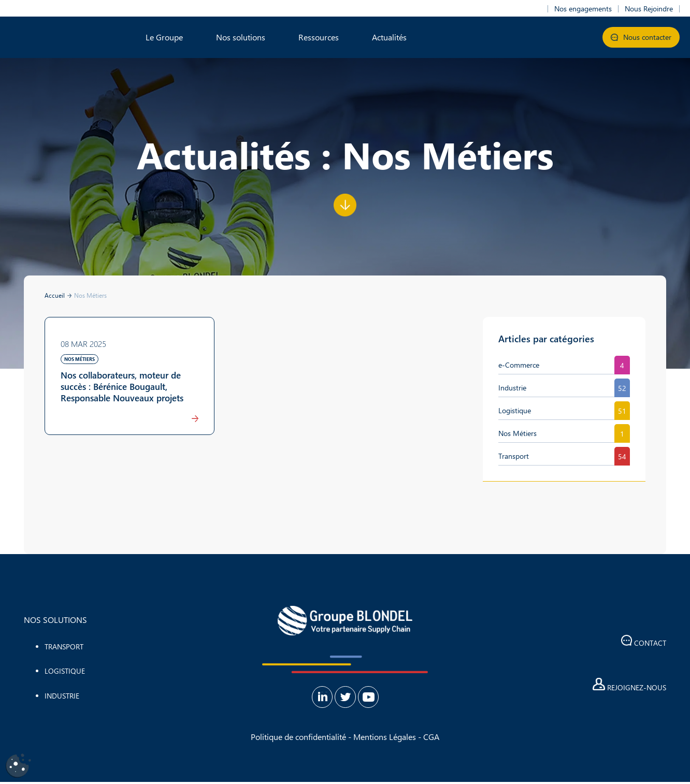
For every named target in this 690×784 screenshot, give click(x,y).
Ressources (319, 37)
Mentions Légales (385, 739)
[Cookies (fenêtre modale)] (18, 766)
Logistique (515, 410)
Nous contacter (641, 37)
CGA (431, 739)
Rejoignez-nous (629, 687)
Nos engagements (583, 9)
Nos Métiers (517, 433)
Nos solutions (241, 37)
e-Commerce (519, 365)
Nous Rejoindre (649, 9)
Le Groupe (164, 37)
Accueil (55, 295)
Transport (514, 456)
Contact (644, 643)
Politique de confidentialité (298, 739)
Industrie (512, 388)
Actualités (389, 37)
